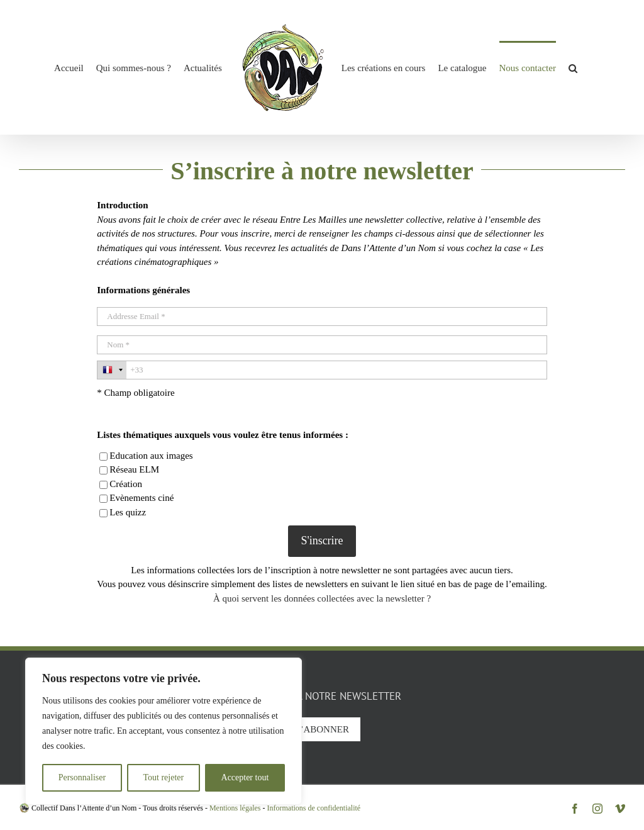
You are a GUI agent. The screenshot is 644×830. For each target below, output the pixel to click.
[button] (573, 67)
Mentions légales (235, 808)
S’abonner (322, 729)
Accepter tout (245, 777)
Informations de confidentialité (314, 808)
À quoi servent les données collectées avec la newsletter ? (322, 598)
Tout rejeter (163, 777)
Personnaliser (82, 777)
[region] (164, 731)
